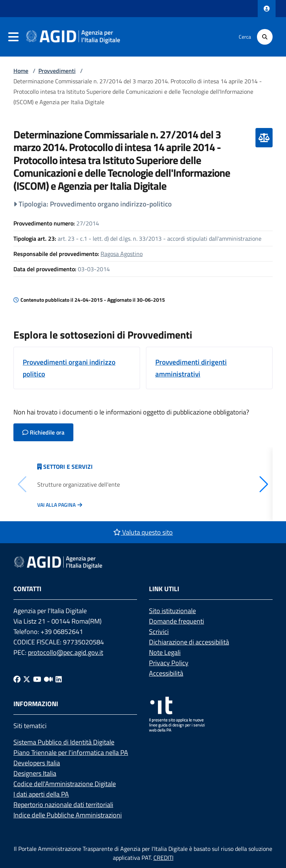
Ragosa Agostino (122, 254)
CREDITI (163, 858)
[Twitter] (27, 679)
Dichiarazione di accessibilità (189, 642)
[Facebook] (17, 679)
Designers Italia (35, 773)
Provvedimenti (57, 71)
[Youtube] (37, 679)
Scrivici (159, 632)
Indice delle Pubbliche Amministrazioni (68, 815)
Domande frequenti (177, 621)
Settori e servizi (68, 467)
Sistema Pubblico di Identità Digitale (64, 742)
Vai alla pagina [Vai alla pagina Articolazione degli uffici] (56, 505)
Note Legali (165, 652)
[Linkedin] (59, 679)
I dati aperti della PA (41, 794)
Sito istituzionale (172, 611)
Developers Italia (37, 763)
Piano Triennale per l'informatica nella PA (71, 752)
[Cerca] (265, 37)
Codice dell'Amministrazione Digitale (65, 784)
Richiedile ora (43, 432)
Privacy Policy (169, 663)
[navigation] (13, 37)
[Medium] (48, 679)
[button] (264, 484)
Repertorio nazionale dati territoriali (63, 805)
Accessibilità (166, 673)
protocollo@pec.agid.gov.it (66, 652)
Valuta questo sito (143, 532)
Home (21, 71)
